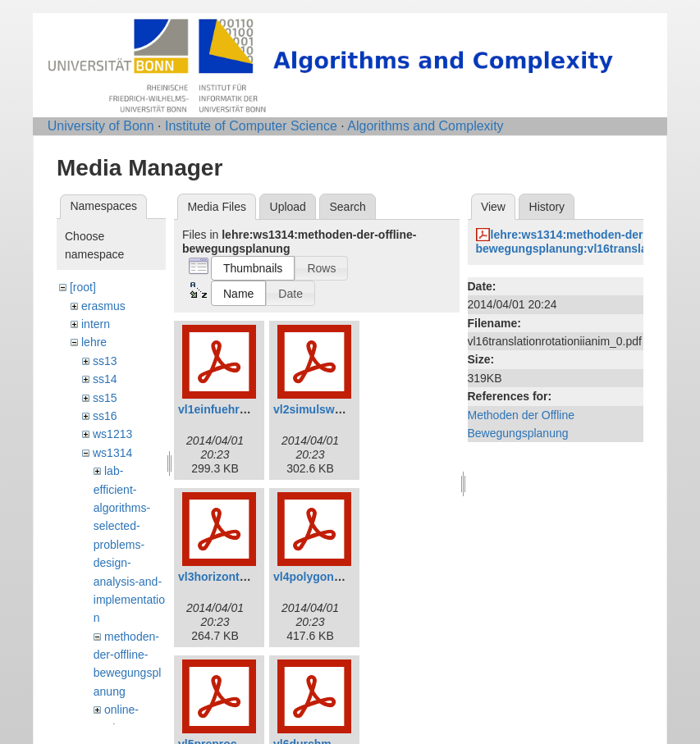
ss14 (105, 379)
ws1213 (112, 434)
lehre (94, 342)
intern (96, 324)
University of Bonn (101, 126)
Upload (288, 207)
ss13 (105, 361)
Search (347, 207)
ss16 (105, 416)
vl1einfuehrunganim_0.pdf (249, 409)
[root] (83, 287)
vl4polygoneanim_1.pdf (337, 577)
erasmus (103, 306)
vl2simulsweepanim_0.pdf (344, 409)
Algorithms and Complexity (425, 126)
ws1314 (112, 453)
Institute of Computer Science (251, 126)
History (547, 207)
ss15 (105, 398)
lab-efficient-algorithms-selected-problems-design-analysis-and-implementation (129, 544)
